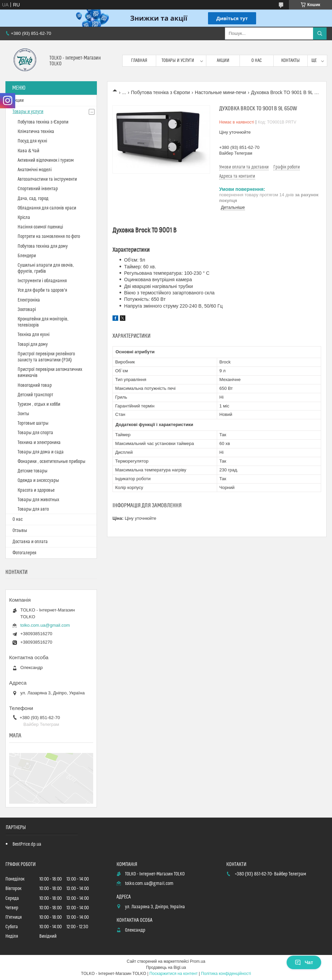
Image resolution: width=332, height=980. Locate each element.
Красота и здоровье (36, 490)
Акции (223, 61)
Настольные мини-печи (220, 92)
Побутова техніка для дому (43, 246)
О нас (257, 61)
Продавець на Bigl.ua (166, 967)
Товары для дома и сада (41, 452)
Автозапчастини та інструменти (47, 179)
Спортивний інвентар (38, 189)
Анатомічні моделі (35, 170)
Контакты (290, 61)
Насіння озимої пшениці (40, 227)
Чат (304, 962)
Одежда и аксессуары (38, 481)
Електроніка (29, 300)
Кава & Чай (28, 151)
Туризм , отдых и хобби (39, 404)
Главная (139, 61)
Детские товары (33, 471)
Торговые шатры (33, 423)
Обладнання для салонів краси (47, 208)
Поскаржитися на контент (173, 974)
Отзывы (20, 531)
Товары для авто (33, 509)
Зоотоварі (27, 310)
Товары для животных (38, 500)
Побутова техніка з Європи (161, 92)
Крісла (24, 218)
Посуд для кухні (32, 141)
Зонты (23, 414)
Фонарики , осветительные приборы (51, 462)
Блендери (27, 256)
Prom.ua (198, 961)
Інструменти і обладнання (42, 281)
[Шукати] (320, 34)
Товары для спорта (35, 433)
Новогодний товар (35, 385)
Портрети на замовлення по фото (49, 237)
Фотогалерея (24, 553)
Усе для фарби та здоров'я (42, 290)
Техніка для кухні (34, 335)
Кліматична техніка (36, 132)
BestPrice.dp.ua (27, 844)
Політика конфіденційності (226, 974)
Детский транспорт (35, 395)
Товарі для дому (33, 344)
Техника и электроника (39, 443)
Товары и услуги (178, 61)
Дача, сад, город (33, 199)
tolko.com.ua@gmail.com (45, 625)
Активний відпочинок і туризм (46, 160)
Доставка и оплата (30, 542)
